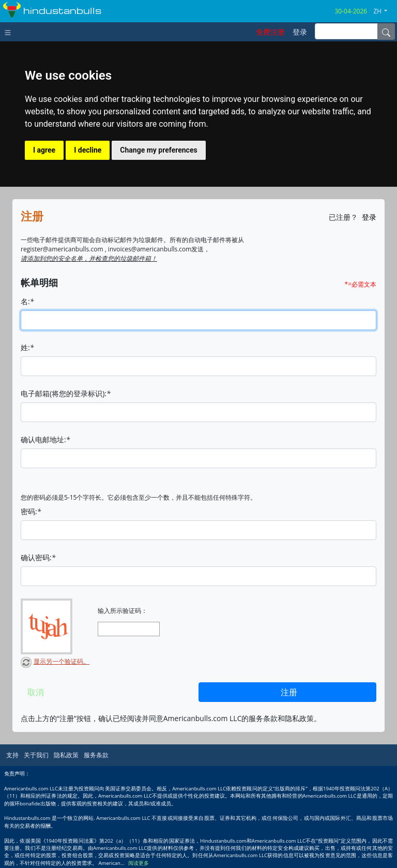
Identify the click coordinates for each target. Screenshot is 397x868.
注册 (289, 692)
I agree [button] (44, 150)
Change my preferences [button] (158, 150)
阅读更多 (139, 863)
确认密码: (38, 557)
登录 (369, 217)
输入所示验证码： (123, 611)
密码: (31, 511)
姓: (27, 347)
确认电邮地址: (45, 439)
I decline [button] (88, 150)
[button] (384, 11)
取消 (36, 692)
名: (27, 301)
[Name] (386, 32)
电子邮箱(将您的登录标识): (66, 393)
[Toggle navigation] (10, 32)
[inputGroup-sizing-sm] (346, 31)
